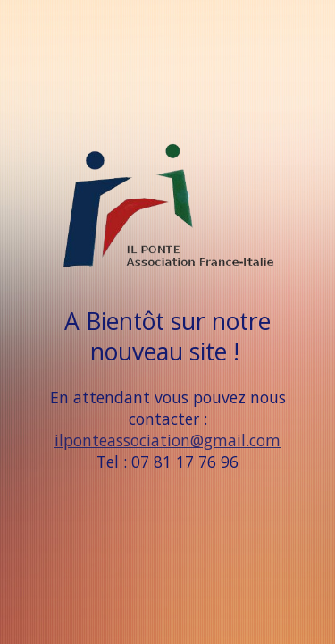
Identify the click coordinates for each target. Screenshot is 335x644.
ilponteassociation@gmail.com (167, 440)
